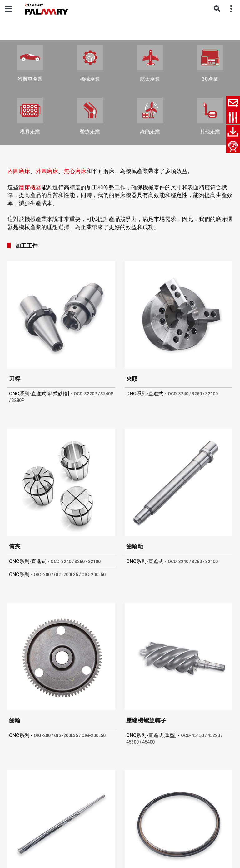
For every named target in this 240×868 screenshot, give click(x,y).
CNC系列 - (57, 574)
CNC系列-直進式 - (172, 394)
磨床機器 (30, 187)
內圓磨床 (19, 171)
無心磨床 (75, 171)
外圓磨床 (47, 171)
